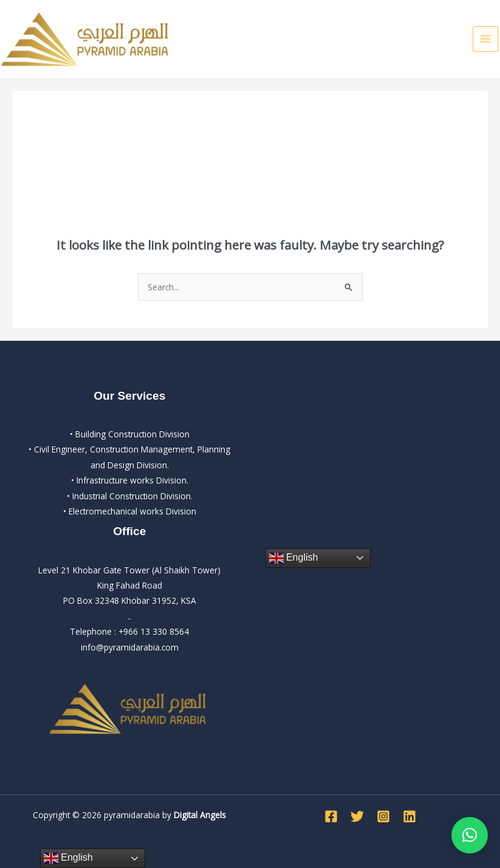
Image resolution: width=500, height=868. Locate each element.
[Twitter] (357, 816)
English (294, 558)
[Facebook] (331, 816)
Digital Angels (200, 815)
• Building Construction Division (130, 434)
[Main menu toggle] (486, 39)
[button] (470, 835)
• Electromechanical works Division (130, 511)
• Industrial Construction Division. (130, 496)
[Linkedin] (409, 816)
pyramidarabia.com (141, 647)
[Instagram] (383, 816)
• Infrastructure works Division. (130, 480)
